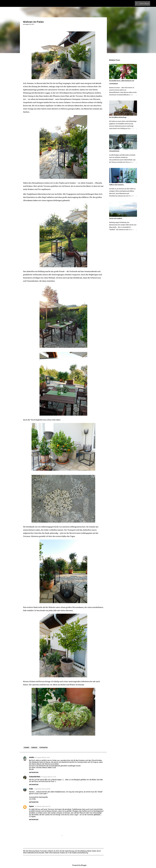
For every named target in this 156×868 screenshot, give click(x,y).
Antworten (34, 772)
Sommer (26, 748)
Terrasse (34, 748)
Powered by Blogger (78, 865)
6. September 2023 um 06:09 (42, 789)
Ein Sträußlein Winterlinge (118, 117)
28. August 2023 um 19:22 (42, 757)
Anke (31, 789)
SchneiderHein (35, 777)
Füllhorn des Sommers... (117, 185)
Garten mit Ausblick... (116, 218)
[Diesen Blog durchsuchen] (140, 3)
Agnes (31, 806)
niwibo (32, 757)
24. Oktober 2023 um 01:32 (42, 806)
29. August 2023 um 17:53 (48, 777)
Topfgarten (43, 748)
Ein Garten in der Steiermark (31, 3)
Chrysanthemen (114, 151)
